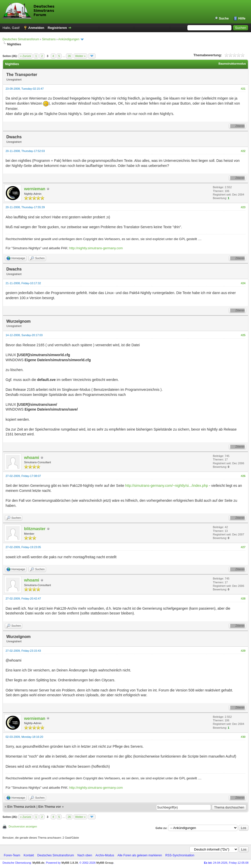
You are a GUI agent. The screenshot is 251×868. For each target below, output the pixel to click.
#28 (243, 599)
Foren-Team (12, 855)
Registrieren (57, 28)
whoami (32, 458)
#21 (243, 89)
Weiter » (80, 56)
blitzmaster (35, 529)
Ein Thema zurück (21, 807)
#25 (243, 335)
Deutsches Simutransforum (21, 39)
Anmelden (36, 28)
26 (69, 56)
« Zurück (25, 56)
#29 (243, 651)
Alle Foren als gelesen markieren (140, 855)
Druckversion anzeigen (23, 826)
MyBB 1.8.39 (70, 863)
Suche (224, 18)
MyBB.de (38, 863)
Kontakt (29, 855)
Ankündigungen (69, 39)
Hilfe (242, 18)
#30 (243, 737)
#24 (243, 283)
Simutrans (49, 39)
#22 (243, 151)
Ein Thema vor (50, 807)
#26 (243, 476)
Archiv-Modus (105, 855)
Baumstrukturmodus (232, 64)
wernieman (35, 189)
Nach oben (85, 855)
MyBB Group (105, 863)
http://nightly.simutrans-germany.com (96, 248)
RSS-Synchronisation (180, 855)
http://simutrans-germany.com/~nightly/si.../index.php (167, 486)
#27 (243, 547)
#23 (243, 207)
